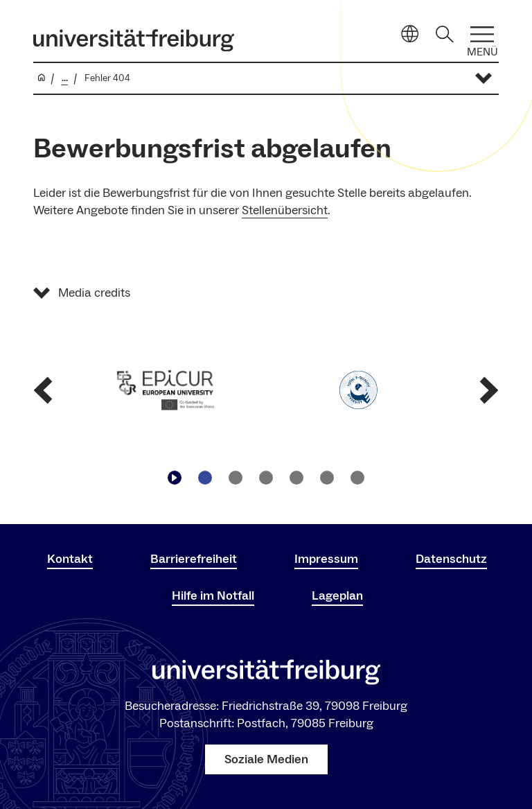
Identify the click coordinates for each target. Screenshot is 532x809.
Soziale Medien (266, 759)
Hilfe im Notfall (213, 596)
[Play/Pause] (175, 478)
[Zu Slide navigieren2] (236, 478)
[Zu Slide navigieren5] (327, 478)
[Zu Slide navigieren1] (205, 478)
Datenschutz (451, 559)
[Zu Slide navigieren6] (357, 478)
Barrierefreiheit (194, 559)
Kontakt (70, 559)
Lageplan (337, 596)
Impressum (326, 559)
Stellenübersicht (285, 210)
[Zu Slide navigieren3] (266, 478)
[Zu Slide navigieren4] (296, 478)
